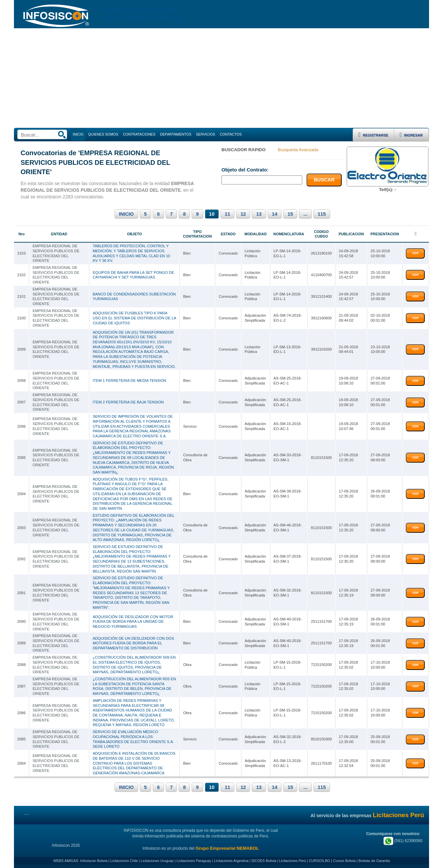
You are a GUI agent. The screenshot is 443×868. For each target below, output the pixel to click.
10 (212, 214)
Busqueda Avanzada (298, 150)
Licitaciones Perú (292, 861)
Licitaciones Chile (124, 861)
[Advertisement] (221, 78)
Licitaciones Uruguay (157, 861)
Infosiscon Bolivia (94, 861)
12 (243, 214)
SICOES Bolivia (264, 861)
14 (275, 214)
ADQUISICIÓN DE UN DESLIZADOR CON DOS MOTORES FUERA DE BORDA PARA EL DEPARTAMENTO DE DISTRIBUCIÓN (133, 643)
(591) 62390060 (403, 841)
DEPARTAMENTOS (176, 134)
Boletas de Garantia (374, 861)
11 (227, 214)
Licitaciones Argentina (231, 861)
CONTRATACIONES (139, 134)
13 (259, 214)
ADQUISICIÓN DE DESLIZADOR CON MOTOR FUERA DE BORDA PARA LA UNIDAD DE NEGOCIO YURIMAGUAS (133, 622)
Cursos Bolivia (344, 861)
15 (290, 214)
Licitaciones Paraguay (194, 861)
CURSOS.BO (319, 861)
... (305, 214)
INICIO (126, 214)
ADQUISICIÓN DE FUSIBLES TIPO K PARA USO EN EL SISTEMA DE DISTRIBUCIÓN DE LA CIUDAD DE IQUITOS (134, 318)
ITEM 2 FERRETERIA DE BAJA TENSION (128, 402)
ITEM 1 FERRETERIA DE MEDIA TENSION (129, 380)
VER (415, 253)
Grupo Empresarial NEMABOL (227, 848)
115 (322, 214)
